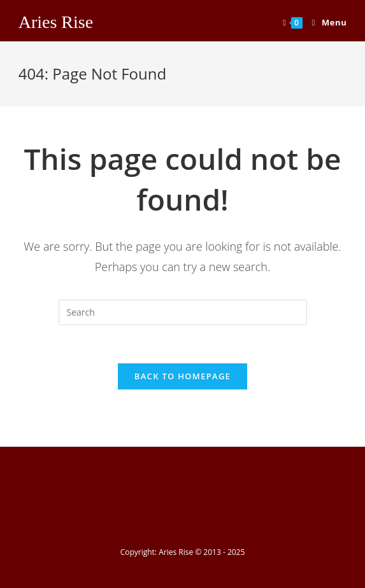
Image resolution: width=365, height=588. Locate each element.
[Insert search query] (183, 312)
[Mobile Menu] (325, 22)
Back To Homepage (182, 376)
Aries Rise (56, 22)
